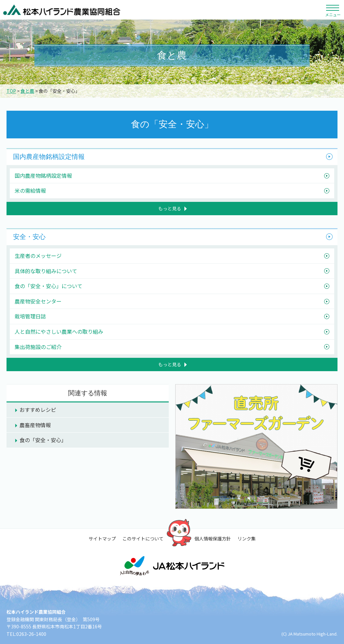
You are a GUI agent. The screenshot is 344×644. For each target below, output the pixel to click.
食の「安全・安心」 (43, 440)
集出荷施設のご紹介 (38, 347)
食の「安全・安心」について (49, 286)
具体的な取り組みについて (46, 271)
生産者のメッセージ (38, 256)
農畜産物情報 (35, 425)
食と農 (27, 91)
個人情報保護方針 (213, 539)
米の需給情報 (30, 190)
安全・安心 (29, 237)
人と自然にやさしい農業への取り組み (59, 331)
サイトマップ (102, 539)
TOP (11, 91)
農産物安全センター (38, 301)
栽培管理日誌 (30, 316)
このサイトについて (143, 539)
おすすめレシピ (38, 410)
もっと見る (172, 208)
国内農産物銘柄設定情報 (49, 157)
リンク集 (247, 539)
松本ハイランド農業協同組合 (62, 10)
